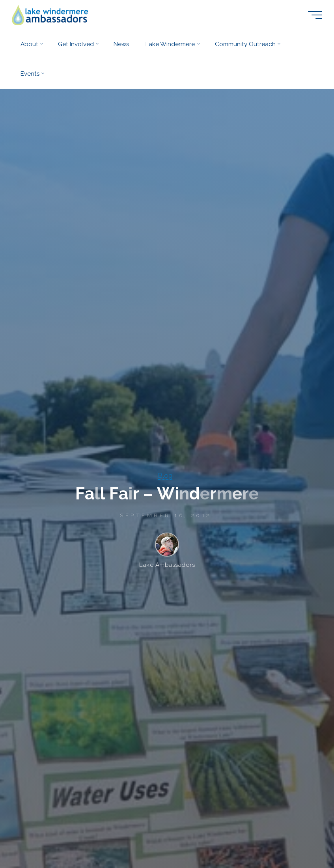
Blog (165, 475)
